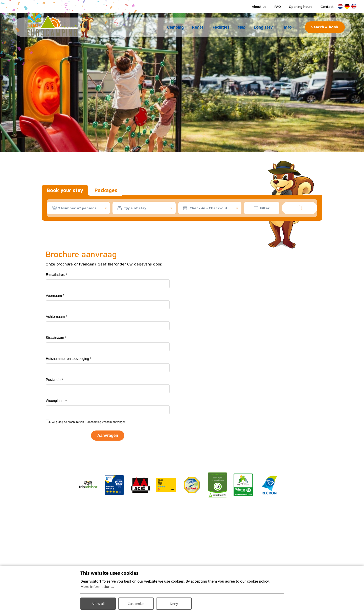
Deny (174, 603)
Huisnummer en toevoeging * (69, 359)
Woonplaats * (56, 401)
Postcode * (54, 380)
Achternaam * (56, 317)
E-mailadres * (56, 275)
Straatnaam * (56, 338)
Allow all (98, 603)
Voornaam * (55, 296)
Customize (136, 603)
